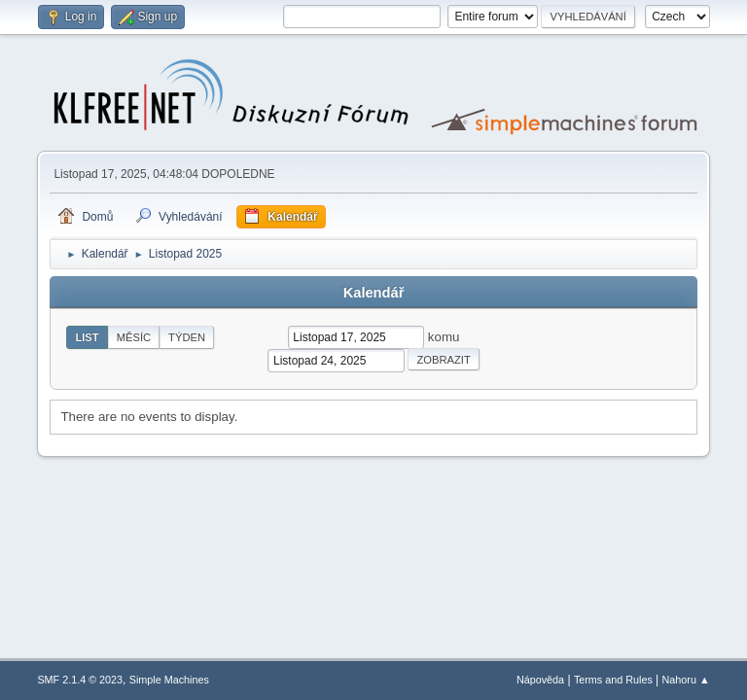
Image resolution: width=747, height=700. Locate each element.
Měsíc (134, 337)
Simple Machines (169, 680)
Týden (187, 337)
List (87, 337)
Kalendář (374, 293)
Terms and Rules (613, 680)
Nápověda (540, 680)
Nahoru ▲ (686, 680)
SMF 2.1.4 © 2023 (80, 680)
